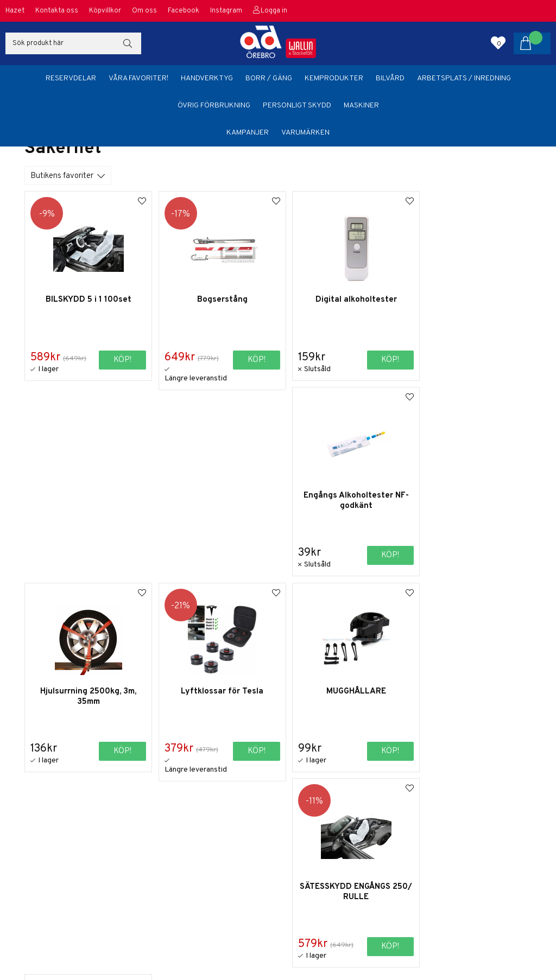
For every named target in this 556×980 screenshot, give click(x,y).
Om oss (144, 11)
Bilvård (390, 78)
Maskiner (361, 106)
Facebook (184, 11)
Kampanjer (248, 133)
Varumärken (305, 133)
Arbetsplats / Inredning (464, 78)
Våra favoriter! (138, 78)
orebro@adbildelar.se (449, 922)
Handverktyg (207, 78)
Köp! (375, 359)
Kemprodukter (334, 78)
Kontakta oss (57, 11)
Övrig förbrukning (214, 106)
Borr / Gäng (269, 78)
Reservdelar (71, 78)
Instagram (226, 11)
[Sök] (73, 43)
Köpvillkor (105, 11)
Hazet (15, 11)
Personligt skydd (297, 106)
